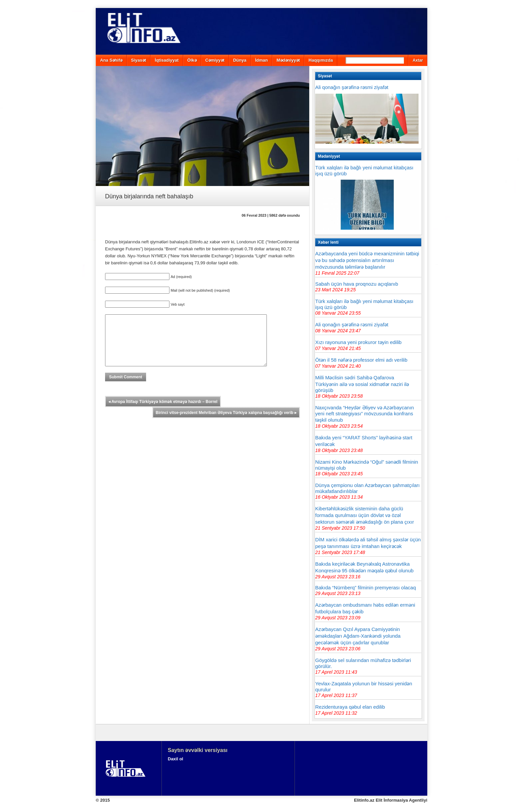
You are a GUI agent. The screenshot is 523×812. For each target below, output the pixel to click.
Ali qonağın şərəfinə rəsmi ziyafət (352, 87)
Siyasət (139, 60)
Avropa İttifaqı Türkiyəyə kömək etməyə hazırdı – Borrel (163, 412)
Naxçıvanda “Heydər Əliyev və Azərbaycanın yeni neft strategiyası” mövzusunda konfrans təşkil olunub (365, 414)
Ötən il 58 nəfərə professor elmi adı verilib (361, 360)
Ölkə (192, 60)
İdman (261, 60)
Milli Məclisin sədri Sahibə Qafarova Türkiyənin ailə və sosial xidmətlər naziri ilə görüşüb (362, 384)
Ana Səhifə (111, 60)
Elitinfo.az (364, 800)
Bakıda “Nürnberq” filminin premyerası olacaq (366, 587)
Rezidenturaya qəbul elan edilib (350, 707)
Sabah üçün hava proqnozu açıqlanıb (357, 284)
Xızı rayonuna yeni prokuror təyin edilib (358, 342)
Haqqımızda (321, 60)
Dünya (240, 60)
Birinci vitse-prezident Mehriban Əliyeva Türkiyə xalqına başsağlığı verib (226, 423)
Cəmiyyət (215, 60)
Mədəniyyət (288, 60)
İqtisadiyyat (167, 60)
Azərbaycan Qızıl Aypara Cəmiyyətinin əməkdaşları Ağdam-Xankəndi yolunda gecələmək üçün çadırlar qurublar (358, 636)
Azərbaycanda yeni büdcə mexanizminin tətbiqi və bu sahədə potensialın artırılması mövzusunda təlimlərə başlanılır (367, 260)
